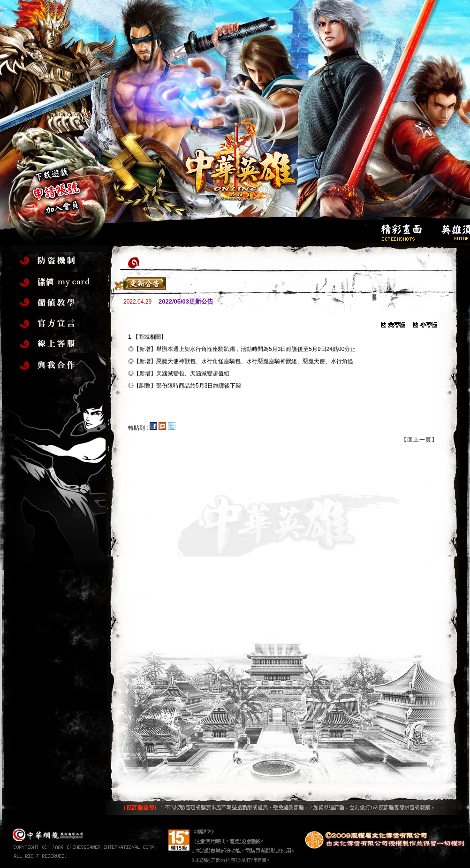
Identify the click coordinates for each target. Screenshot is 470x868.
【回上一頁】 (419, 440)
